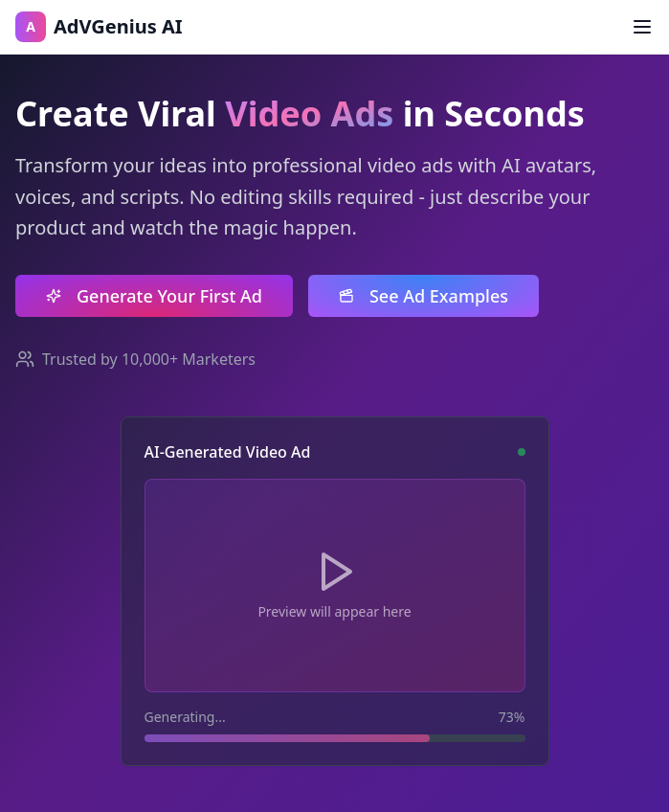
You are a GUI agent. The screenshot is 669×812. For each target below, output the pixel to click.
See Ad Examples (424, 296)
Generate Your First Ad (154, 296)
